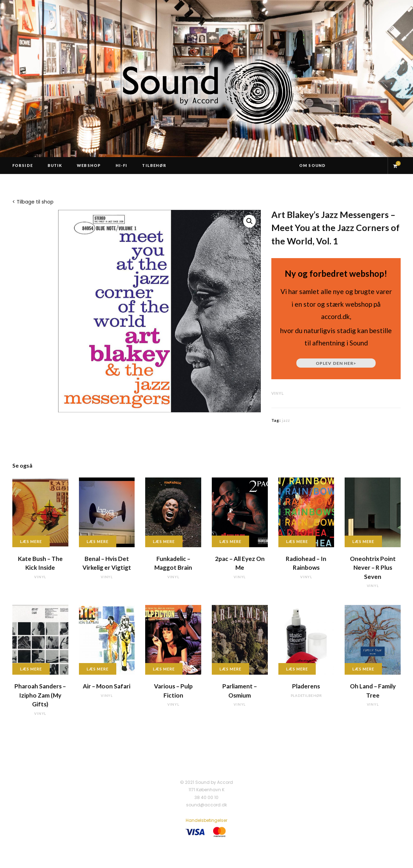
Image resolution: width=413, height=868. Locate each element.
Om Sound (312, 165)
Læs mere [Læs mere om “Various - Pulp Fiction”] (164, 669)
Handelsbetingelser (207, 820)
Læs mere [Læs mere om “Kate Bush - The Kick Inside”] (31, 541)
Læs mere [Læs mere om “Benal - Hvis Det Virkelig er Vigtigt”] (98, 541)
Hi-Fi (122, 165)
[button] (249, 221)
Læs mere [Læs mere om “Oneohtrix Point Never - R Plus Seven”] (363, 541)
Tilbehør (154, 165)
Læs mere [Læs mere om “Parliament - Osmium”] (230, 669)
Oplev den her (336, 363)
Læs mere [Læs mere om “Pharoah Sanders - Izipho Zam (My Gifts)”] (31, 669)
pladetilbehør (306, 695)
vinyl (278, 393)
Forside (23, 165)
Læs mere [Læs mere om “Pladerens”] (297, 669)
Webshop (89, 165)
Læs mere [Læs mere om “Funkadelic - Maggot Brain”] (164, 541)
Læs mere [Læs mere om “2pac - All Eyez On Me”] (230, 541)
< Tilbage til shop (33, 202)
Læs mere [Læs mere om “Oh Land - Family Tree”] (363, 669)
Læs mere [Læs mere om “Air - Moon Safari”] (98, 669)
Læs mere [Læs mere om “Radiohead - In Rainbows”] (297, 541)
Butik (55, 165)
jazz (286, 420)
